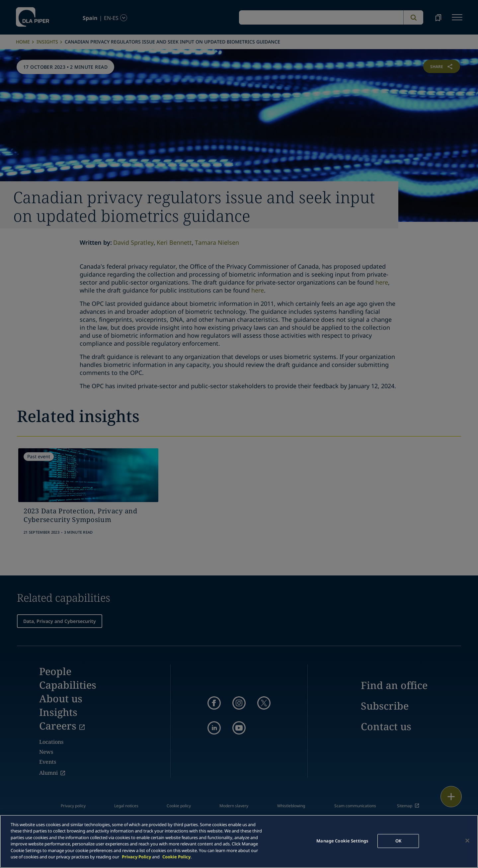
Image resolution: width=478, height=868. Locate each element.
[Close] (467, 840)
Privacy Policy (136, 857)
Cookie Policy (176, 857)
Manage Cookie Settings (342, 841)
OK (398, 841)
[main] (239, 841)
